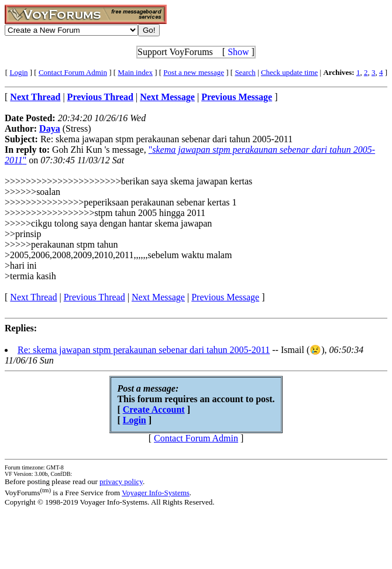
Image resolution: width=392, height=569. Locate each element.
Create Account (154, 409)
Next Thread (33, 297)
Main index (135, 72)
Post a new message (194, 72)
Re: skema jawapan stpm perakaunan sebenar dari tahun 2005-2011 (144, 350)
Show (238, 52)
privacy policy (121, 481)
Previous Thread (94, 297)
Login (18, 72)
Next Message (158, 297)
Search (245, 72)
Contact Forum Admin (73, 72)
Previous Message (225, 297)
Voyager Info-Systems (156, 493)
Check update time (289, 72)
